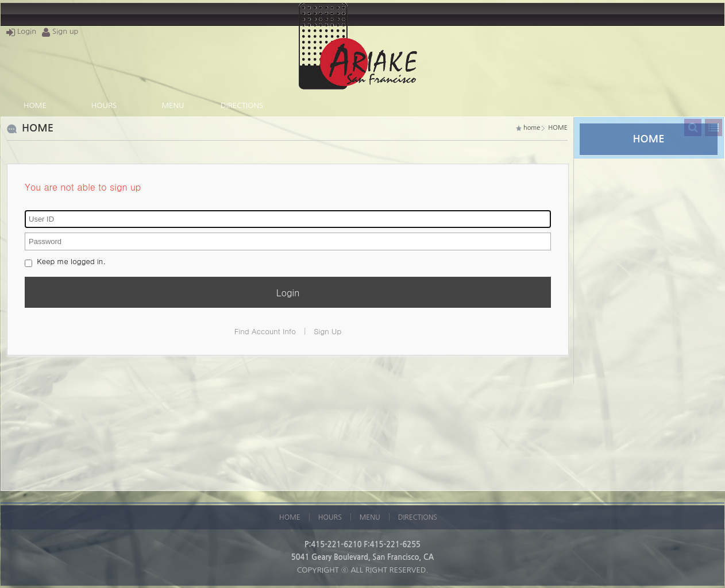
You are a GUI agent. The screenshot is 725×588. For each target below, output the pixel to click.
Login (21, 31)
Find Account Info (265, 331)
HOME (35, 105)
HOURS (104, 105)
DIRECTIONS (242, 105)
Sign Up (327, 331)
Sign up (60, 31)
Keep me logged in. (65, 261)
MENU (173, 105)
